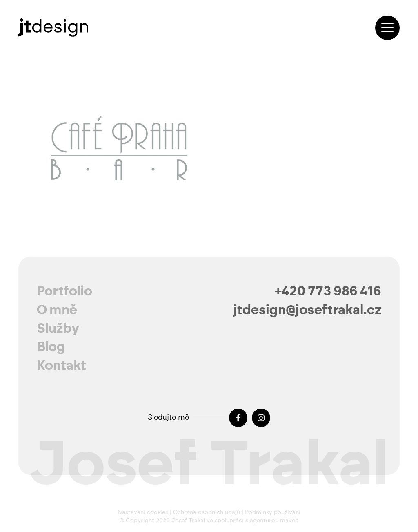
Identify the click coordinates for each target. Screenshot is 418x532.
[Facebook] (238, 418)
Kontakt (61, 366)
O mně (57, 310)
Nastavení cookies (143, 512)
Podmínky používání (273, 512)
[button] (387, 28)
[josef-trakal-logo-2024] (53, 28)
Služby (58, 329)
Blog (51, 347)
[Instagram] (261, 418)
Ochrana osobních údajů (207, 512)
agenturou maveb (274, 521)
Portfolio (64, 291)
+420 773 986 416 (328, 291)
